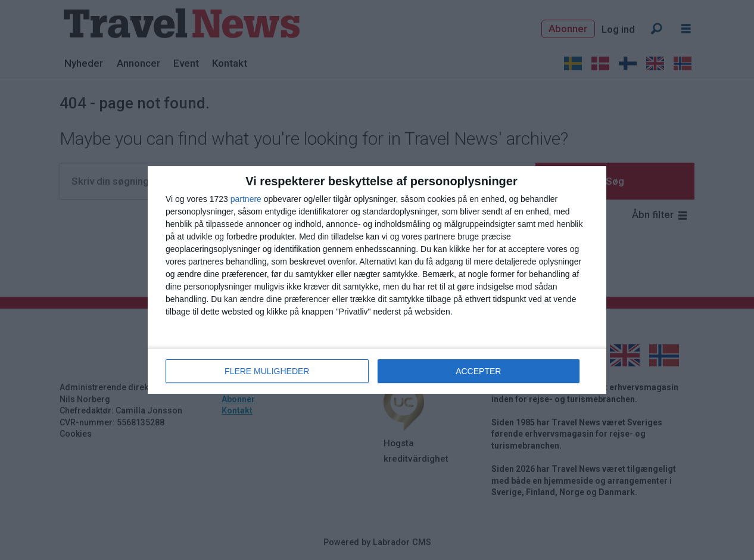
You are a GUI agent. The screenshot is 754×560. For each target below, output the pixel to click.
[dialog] (377, 280)
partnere (246, 199)
